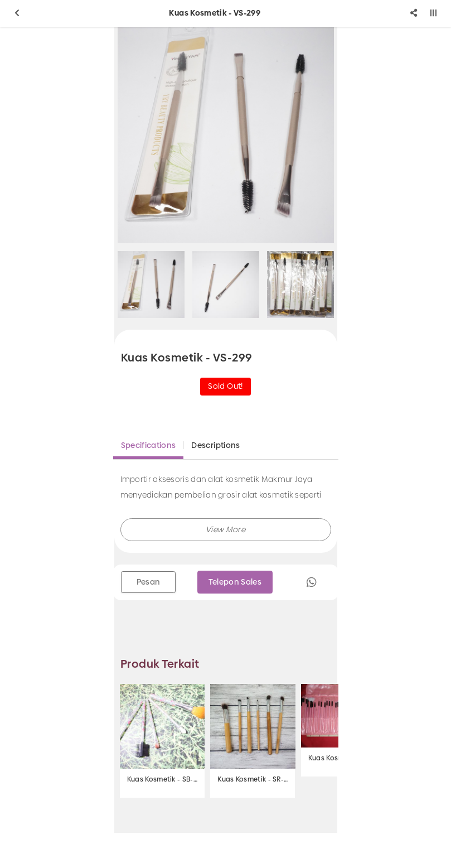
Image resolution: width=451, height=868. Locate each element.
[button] (226, 530)
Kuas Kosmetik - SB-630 (162, 779)
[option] (226, 135)
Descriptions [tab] (215, 445)
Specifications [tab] (149, 445)
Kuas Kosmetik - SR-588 (253, 779)
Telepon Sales (235, 582)
